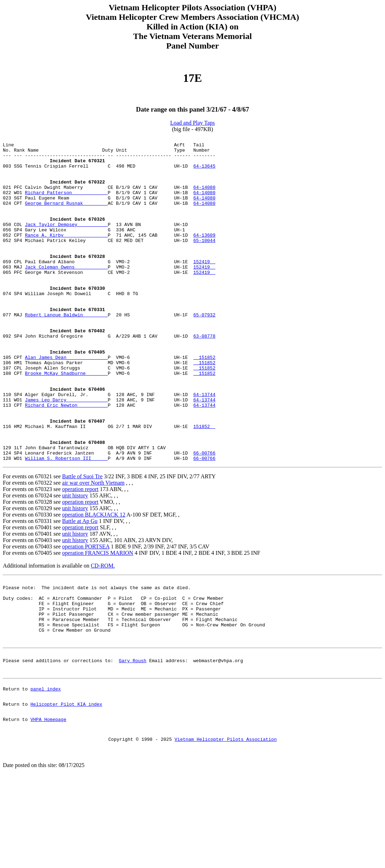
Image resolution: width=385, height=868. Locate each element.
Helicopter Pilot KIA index (66, 788)
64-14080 (204, 198)
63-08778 (204, 376)
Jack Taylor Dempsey (66, 242)
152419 (204, 287)
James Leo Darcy (66, 453)
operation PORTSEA (86, 611)
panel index (46, 771)
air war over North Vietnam (93, 548)
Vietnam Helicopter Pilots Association (226, 827)
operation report (81, 554)
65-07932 (204, 351)
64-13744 (204, 446)
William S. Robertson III (66, 523)
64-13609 (204, 255)
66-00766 (204, 517)
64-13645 (204, 172)
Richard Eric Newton (66, 459)
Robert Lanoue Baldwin (66, 351)
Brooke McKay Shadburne (66, 421)
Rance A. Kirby (66, 255)
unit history (75, 560)
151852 (204, 402)
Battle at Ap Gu (80, 586)
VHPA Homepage (48, 805)
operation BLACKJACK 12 (94, 579)
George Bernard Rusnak (66, 217)
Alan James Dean (66, 402)
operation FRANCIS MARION (98, 618)
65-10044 (204, 261)
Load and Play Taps (192, 123)
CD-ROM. (103, 630)
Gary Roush (133, 739)
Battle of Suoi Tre (82, 541)
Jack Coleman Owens (66, 293)
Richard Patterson (66, 204)
